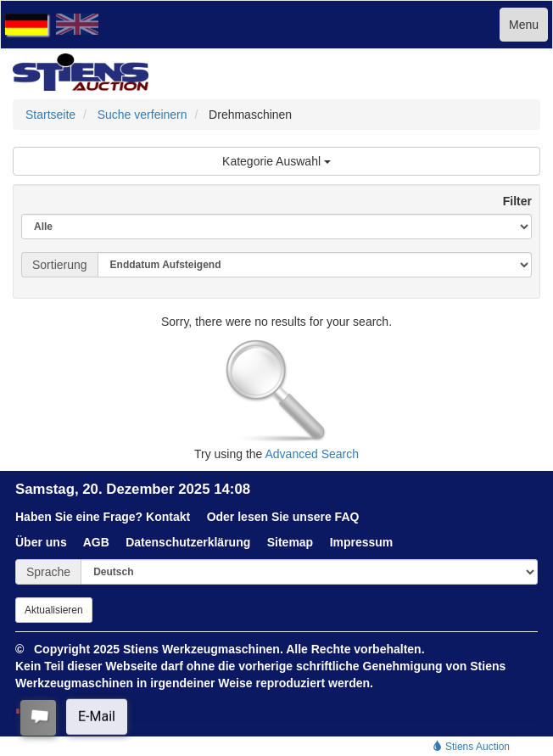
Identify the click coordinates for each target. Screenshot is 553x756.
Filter (511, 201)
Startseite (50, 115)
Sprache (48, 572)
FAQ (347, 517)
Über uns (41, 542)
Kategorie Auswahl (276, 161)
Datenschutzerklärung (188, 542)
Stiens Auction (471, 747)
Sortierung (60, 265)
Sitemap (290, 542)
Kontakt (168, 517)
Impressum (362, 542)
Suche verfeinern (142, 115)
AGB (96, 542)
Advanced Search (313, 454)
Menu (524, 25)
